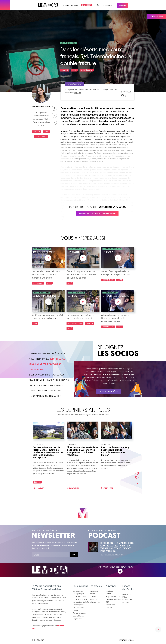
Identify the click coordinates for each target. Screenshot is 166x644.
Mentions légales (127, 640)
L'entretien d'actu (79, 597)
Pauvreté (65, 70)
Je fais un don (156, 16)
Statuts (108, 594)
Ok (74, 555)
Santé (74, 70)
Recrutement (111, 605)
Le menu (66, 5)
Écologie (90, 324)
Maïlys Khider (43, 107)
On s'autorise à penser (78, 609)
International (38, 283)
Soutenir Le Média (127, 596)
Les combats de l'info (81, 602)
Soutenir (123, 5)
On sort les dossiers (80, 613)
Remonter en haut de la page (158, 629)
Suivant (137, 477)
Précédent (137, 473)
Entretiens (93, 599)
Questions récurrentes (114, 599)
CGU (108, 602)
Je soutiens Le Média (109, 391)
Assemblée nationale (75, 324)
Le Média (50, 570)
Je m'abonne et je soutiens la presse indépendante (97, 213)
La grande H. (78, 619)
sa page (41, 125)
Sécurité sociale (87, 70)
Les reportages (78, 594)
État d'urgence (78, 605)
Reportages (94, 591)
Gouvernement (108, 280)
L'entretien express (80, 599)
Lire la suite (39, 488)
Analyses (93, 597)
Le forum (75, 5)
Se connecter (108, 5)
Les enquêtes (78, 591)
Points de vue (94, 602)
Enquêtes (93, 594)
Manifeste (110, 591)
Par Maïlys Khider (74, 84)
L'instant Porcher (79, 616)
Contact (109, 608)
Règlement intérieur (113, 597)
